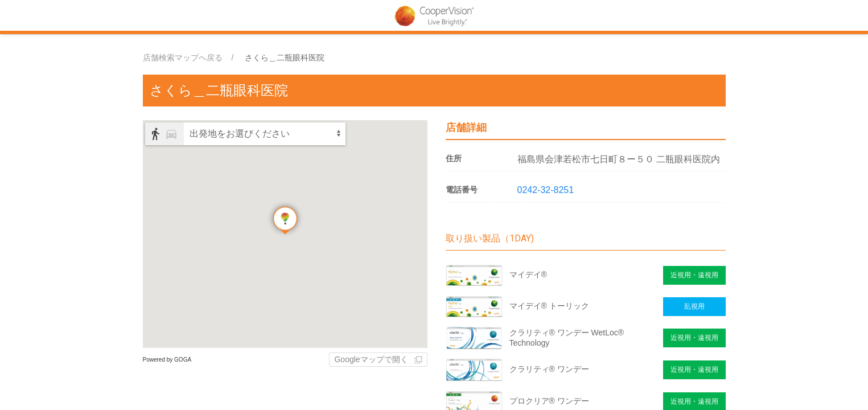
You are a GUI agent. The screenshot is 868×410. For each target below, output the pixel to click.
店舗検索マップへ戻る (183, 58)
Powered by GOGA (167, 360)
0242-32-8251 (546, 190)
